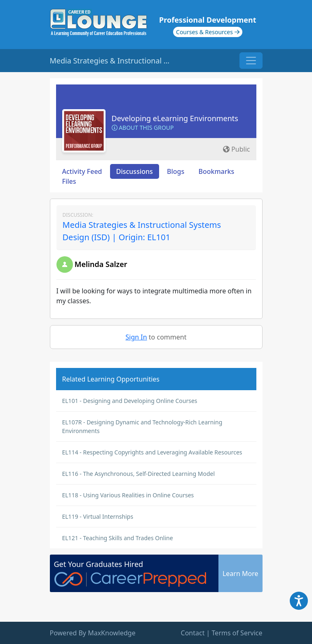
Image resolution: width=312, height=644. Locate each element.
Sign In (136, 337)
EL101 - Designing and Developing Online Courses (130, 401)
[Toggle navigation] (251, 61)
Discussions (135, 171)
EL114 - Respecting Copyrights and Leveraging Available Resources (152, 452)
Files (69, 181)
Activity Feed (82, 171)
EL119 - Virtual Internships (98, 516)
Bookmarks (216, 171)
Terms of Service (237, 633)
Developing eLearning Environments (175, 118)
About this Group (143, 128)
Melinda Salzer (101, 264)
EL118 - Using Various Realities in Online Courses (128, 495)
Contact (193, 633)
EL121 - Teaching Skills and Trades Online (118, 538)
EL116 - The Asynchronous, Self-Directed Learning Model (139, 474)
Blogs (176, 171)
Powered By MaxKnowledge (93, 633)
